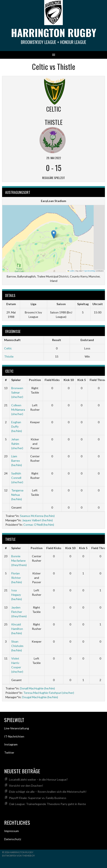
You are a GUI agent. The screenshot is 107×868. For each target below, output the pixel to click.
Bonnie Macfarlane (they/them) (19, 561)
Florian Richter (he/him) (17, 578)
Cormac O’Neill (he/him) (39, 525)
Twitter (9, 752)
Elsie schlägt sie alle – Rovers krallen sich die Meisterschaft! (48, 792)
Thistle (9, 356)
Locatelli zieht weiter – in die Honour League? (38, 779)
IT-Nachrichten (14, 736)
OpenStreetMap (90, 271)
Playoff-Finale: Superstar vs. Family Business (38, 798)
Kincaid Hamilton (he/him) (17, 629)
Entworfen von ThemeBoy (18, 856)
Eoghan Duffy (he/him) (17, 426)
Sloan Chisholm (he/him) (17, 646)
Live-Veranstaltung (17, 728)
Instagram (11, 744)
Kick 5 (82, 380)
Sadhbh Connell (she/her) (17, 478)
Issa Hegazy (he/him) (17, 595)
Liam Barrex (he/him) (17, 461)
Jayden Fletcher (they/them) (19, 612)
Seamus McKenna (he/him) (37, 516)
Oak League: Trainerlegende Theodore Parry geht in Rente (47, 804)
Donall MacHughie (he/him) (37, 688)
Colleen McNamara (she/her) (18, 410)
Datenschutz (13, 839)
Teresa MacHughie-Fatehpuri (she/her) (49, 693)
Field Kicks (52, 380)
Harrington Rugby (54, 33)
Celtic (8, 348)
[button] (54, 234)
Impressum (11, 831)
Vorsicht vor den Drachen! (26, 786)
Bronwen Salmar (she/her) (17, 392)
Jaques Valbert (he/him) (37, 520)
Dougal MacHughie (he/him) (40, 697)
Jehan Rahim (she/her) (17, 444)
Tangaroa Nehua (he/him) (17, 495)
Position (35, 380)
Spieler (16, 380)
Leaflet (71, 271)
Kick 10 (69, 380)
